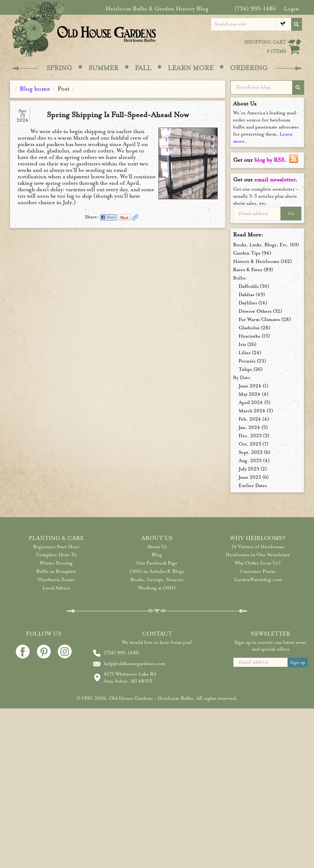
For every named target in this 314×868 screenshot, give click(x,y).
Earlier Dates (253, 486)
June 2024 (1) (254, 386)
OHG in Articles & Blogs (157, 571)
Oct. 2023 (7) (254, 444)
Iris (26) (248, 344)
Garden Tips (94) (252, 253)
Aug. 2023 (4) (254, 461)
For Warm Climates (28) (265, 319)
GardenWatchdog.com (258, 580)
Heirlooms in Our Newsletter (258, 555)
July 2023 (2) (253, 469)
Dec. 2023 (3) (254, 436)
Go (291, 214)
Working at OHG (157, 588)
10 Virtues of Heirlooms (258, 547)
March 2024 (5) (256, 411)
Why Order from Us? (258, 563)
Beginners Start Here (56, 547)
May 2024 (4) (254, 394)
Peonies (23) (252, 361)
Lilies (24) (250, 353)
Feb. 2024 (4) (254, 419)
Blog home (35, 89)
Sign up (298, 662)
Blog (157, 555)
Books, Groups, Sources (157, 580)
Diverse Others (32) (260, 311)
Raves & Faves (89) (253, 270)
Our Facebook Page (157, 563)
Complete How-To (56, 555)
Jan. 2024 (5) (253, 427)
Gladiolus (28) (254, 328)
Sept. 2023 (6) (254, 452)
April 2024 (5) (255, 402)
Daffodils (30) (254, 286)
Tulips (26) (251, 369)
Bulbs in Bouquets (56, 571)
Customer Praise (258, 571)
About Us (157, 547)
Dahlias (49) (252, 295)
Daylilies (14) (253, 303)
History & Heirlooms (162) (262, 261)
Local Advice (56, 588)
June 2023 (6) (254, 477)
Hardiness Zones (56, 580)
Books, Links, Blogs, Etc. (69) (266, 245)
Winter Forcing (56, 563)
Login (292, 9)
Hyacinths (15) (254, 336)
